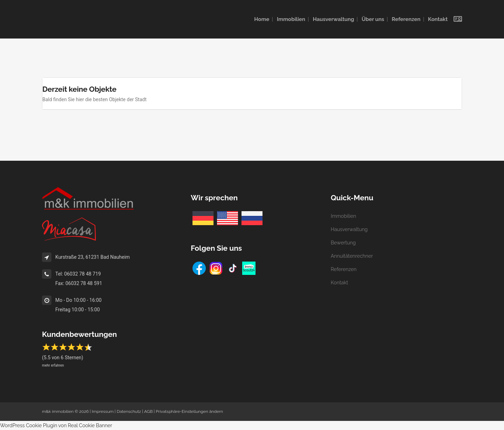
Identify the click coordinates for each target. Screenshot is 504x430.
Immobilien (343, 216)
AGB (148, 411)
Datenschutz (129, 411)
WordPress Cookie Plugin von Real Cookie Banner (56, 425)
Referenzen (344, 269)
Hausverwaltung (349, 229)
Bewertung (343, 243)
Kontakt (339, 283)
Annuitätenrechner (352, 256)
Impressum (103, 411)
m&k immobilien (58, 411)
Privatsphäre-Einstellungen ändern (189, 411)
